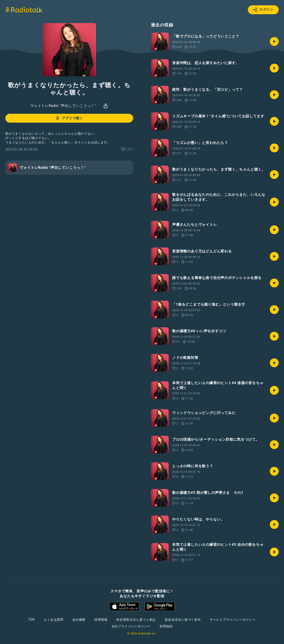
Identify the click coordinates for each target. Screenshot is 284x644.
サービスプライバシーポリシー (233, 620)
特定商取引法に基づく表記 (136, 620)
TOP (32, 620)
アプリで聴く (69, 118)
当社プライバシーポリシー (131, 626)
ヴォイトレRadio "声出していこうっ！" (63, 106)
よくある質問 (54, 620)
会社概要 (79, 620)
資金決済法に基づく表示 (183, 620)
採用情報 (101, 620)
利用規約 (166, 626)
